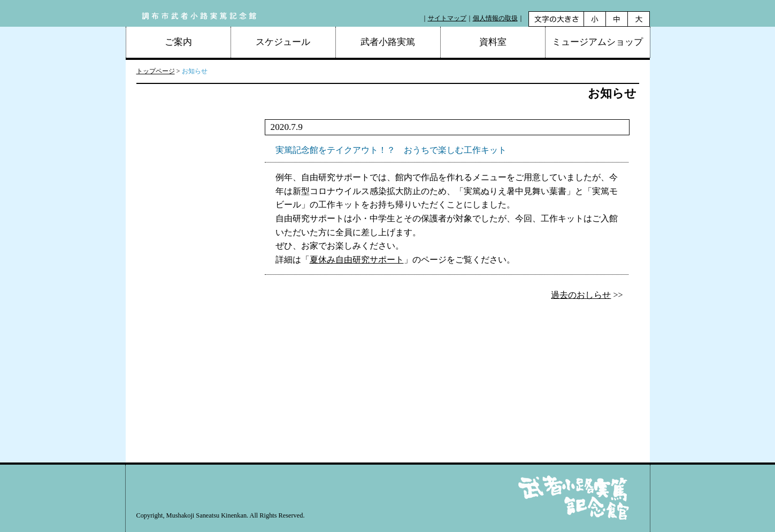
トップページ (156, 71)
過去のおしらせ (581, 295)
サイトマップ (447, 18)
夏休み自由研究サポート (357, 260)
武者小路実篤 (388, 42)
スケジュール (283, 42)
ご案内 (178, 42)
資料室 (493, 42)
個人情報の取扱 (495, 18)
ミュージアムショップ (597, 42)
